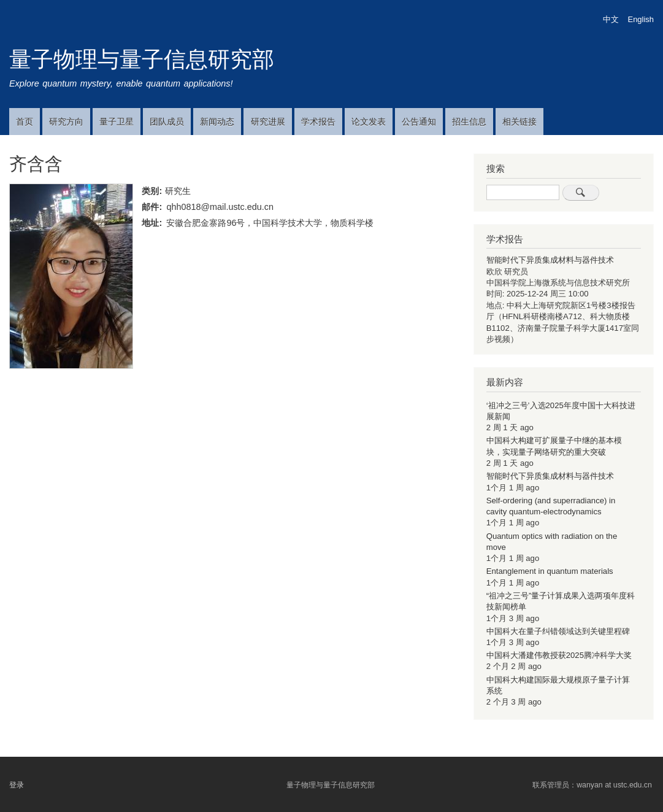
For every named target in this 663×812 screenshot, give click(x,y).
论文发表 (369, 122)
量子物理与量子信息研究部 (142, 59)
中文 (611, 19)
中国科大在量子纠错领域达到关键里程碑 (558, 631)
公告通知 (419, 122)
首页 (25, 122)
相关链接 (519, 122)
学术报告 (318, 122)
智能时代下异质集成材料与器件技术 (550, 260)
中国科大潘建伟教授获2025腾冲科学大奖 (559, 655)
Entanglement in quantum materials (550, 571)
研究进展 (268, 122)
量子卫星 (117, 122)
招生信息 (469, 122)
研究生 (178, 191)
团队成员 (167, 122)
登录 (17, 785)
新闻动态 (217, 122)
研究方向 (66, 122)
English (641, 19)
